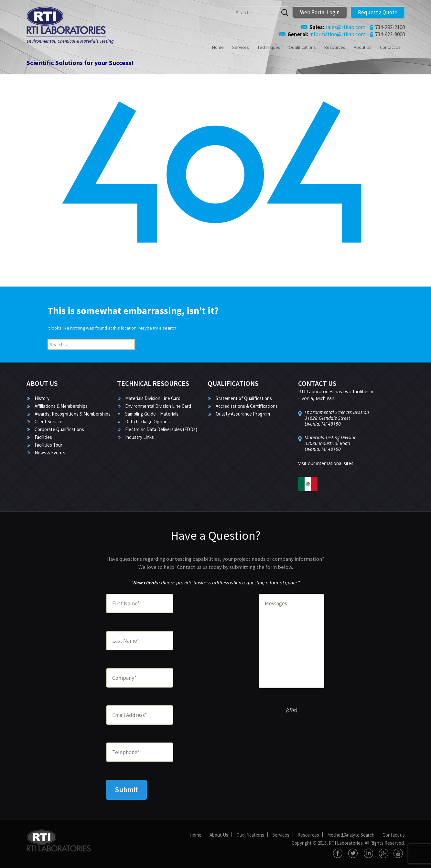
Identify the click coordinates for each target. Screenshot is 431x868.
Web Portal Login (320, 12)
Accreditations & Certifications (247, 406)
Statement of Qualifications (244, 398)
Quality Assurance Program (243, 414)
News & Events (50, 453)
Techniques (269, 47)
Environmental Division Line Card (158, 406)
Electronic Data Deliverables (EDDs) (161, 429)
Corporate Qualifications (59, 429)
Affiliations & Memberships (61, 406)
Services (241, 47)
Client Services (50, 422)
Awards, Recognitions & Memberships (73, 414)
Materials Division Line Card (153, 398)
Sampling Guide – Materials (152, 414)
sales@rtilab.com (337, 27)
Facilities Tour (48, 445)
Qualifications (302, 47)
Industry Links (140, 437)
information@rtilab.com (326, 34)
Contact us (390, 47)
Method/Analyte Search (351, 835)
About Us (363, 47)
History (42, 398)
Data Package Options (147, 422)
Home (218, 47)
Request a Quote (378, 12)
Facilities (43, 437)
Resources (335, 47)
